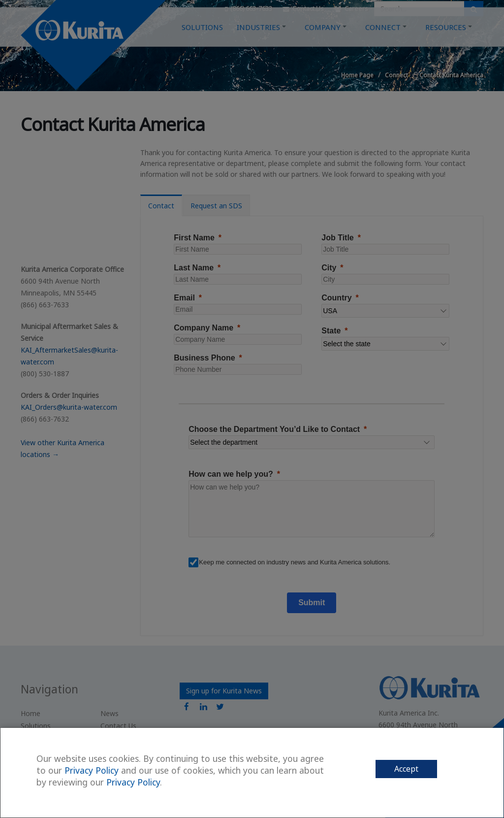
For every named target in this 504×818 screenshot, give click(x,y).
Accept (406, 769)
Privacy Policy (92, 770)
